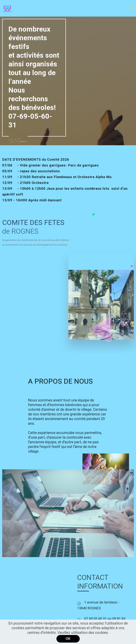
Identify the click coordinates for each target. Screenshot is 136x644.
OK (68, 639)
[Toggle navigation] (132, 8)
